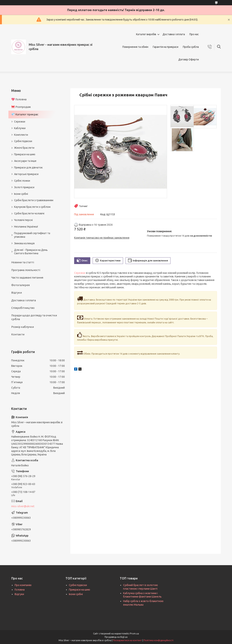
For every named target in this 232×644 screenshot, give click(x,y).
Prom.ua (134, 634)
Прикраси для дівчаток (28, 167)
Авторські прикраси (26, 174)
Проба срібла (191, 47)
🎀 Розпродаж (21, 107)
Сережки (80, 273)
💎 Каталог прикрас (25, 114)
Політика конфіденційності (159, 640)
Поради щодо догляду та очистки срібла (34, 317)
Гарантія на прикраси (166, 47)
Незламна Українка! (26, 227)
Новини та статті (23, 262)
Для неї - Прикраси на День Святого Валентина (31, 252)
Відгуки (17, 293)
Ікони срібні (21, 194)
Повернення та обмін (135, 47)
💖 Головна (19, 99)
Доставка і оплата (174, 34)
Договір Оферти (189, 59)
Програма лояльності (26, 270)
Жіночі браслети (24, 148)
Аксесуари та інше (25, 161)
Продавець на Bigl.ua (116, 637)
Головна (20, 590)
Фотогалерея (20, 285)
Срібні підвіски (23, 141)
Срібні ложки (22, 181)
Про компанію (23, 585)
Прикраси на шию (25, 154)
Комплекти (21, 135)
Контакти (18, 334)
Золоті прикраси (24, 187)
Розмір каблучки (23, 327)
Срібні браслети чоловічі (29, 213)
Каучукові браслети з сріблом (32, 207)
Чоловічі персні (23, 220)
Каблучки (20, 128)
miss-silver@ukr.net (23, 506)
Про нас (194, 34)
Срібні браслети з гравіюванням (34, 200)
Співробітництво (23, 308)
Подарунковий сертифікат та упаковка (32, 235)
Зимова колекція (24, 243)
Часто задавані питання (27, 277)
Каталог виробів (146, 34)
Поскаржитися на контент (127, 640)
